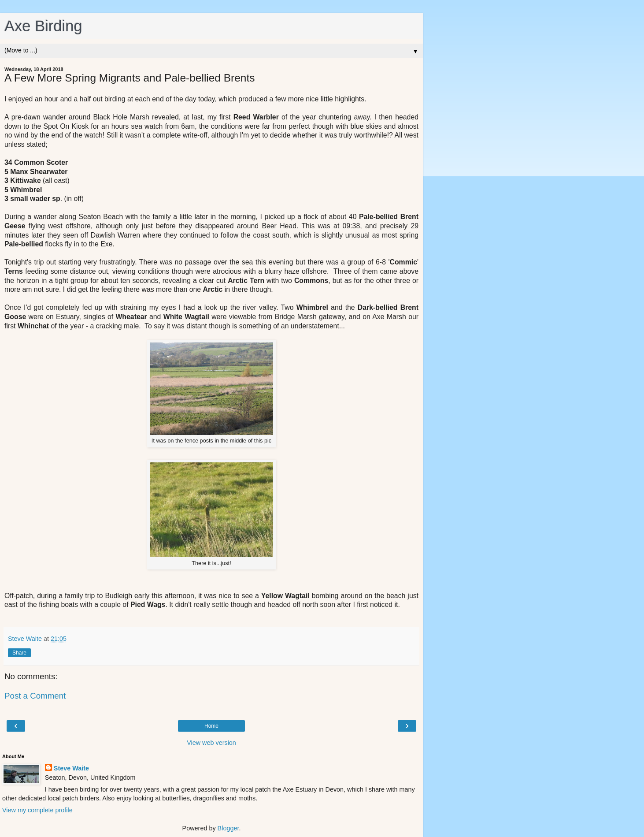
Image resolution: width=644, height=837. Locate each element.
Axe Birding (43, 26)
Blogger (228, 828)
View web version (211, 743)
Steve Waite (71, 768)
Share (19, 653)
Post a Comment (35, 696)
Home (211, 726)
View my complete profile (37, 810)
